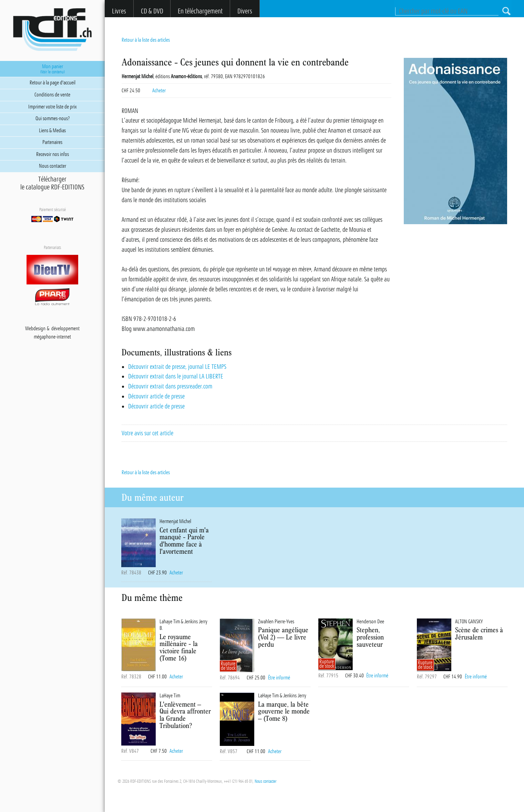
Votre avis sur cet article (147, 433)
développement (65, 329)
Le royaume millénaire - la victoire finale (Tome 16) (179, 647)
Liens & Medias (52, 131)
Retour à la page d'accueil (53, 83)
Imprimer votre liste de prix (53, 107)
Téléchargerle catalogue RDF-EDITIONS (52, 183)
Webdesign (35, 329)
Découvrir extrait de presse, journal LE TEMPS (177, 367)
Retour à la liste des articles (146, 40)
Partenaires (52, 142)
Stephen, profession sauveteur (370, 637)
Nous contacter (265, 781)
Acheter (159, 91)
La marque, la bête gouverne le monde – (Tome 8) (284, 711)
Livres (119, 11)
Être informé (279, 678)
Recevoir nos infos (53, 154)
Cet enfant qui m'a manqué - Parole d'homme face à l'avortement (184, 540)
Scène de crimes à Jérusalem (479, 633)
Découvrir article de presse (156, 396)
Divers (245, 11)
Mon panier (52, 69)
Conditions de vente (52, 95)
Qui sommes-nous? (53, 118)
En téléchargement (200, 11)
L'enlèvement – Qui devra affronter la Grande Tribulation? (185, 715)
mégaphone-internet (52, 337)
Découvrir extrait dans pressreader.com (170, 386)
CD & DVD (152, 11)
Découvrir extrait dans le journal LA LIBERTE (176, 376)
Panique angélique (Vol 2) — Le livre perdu (283, 637)
